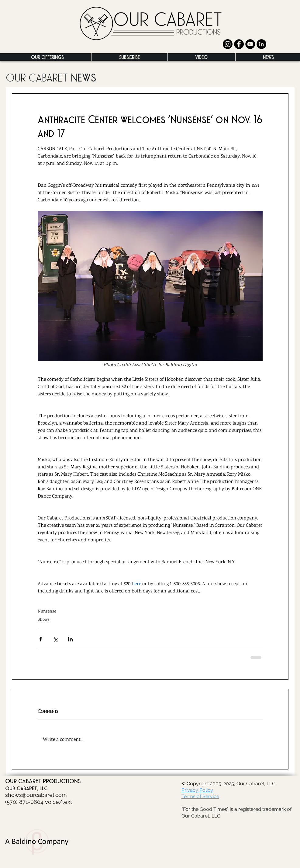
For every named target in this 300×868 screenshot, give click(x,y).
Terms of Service (200, 796)
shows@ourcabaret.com (36, 795)
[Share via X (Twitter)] (55, 639)
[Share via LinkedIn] (70, 639)
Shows (44, 620)
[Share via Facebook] (41, 639)
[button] (47, 57)
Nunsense (47, 611)
